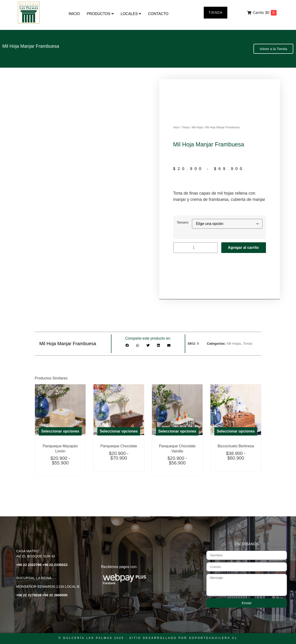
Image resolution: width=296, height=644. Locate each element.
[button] (127, 346)
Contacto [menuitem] (158, 14)
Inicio (176, 127)
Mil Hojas (197, 127)
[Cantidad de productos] (195, 248)
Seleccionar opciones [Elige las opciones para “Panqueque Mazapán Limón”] (60, 431)
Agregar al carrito (243, 248)
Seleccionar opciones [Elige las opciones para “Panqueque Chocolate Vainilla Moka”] (177, 431)
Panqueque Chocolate (119, 446)
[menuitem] (100, 14)
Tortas (186, 127)
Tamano (183, 222)
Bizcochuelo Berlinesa (236, 446)
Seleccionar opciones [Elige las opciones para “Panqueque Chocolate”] (119, 431)
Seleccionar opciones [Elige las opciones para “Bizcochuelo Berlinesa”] (236, 431)
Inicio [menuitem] (74, 14)
